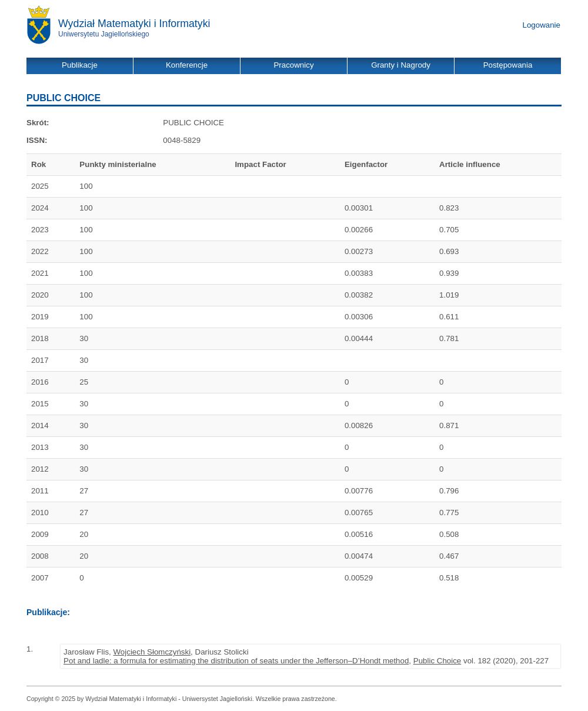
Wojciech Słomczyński (152, 652)
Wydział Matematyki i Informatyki (134, 24)
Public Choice (437, 661)
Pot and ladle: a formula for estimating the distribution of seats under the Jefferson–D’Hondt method (236, 661)
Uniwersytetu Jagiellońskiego (104, 34)
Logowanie (542, 25)
